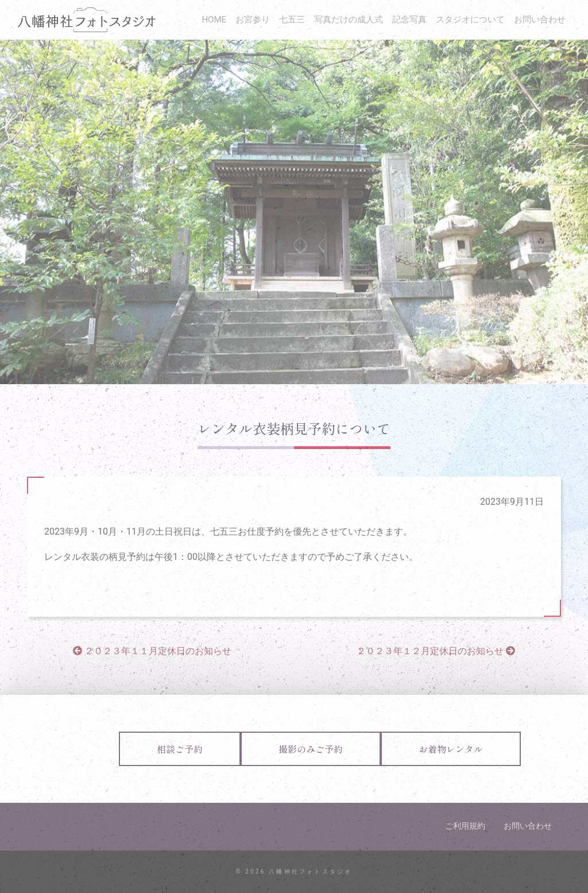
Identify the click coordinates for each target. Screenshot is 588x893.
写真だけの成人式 (349, 20)
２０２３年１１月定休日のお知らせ (152, 651)
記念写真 (409, 20)
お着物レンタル (451, 749)
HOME (214, 20)
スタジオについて (470, 20)
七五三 (292, 20)
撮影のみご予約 (311, 749)
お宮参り (253, 20)
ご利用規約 (465, 826)
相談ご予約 (180, 749)
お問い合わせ (540, 20)
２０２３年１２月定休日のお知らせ (436, 651)
